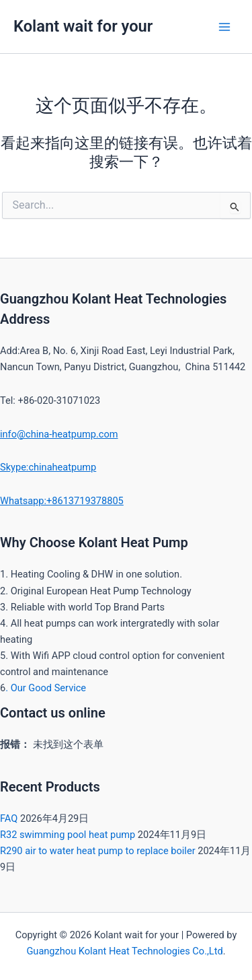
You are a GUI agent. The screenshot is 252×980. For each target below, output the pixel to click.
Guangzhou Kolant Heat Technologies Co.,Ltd (124, 951)
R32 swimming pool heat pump (68, 835)
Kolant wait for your (83, 26)
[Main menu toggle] (224, 27)
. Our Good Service (46, 688)
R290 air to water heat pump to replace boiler (98, 851)
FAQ (9, 818)
